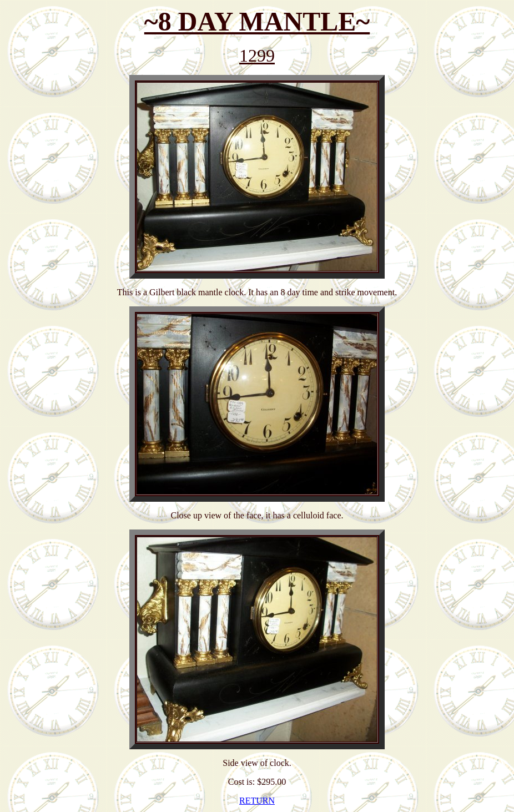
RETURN (257, 801)
